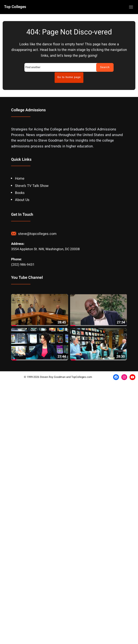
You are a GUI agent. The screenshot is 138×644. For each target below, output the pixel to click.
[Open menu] (131, 7)
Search (105, 68)
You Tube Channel (27, 365)
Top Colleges (15, 7)
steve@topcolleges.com (37, 321)
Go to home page (69, 77)
